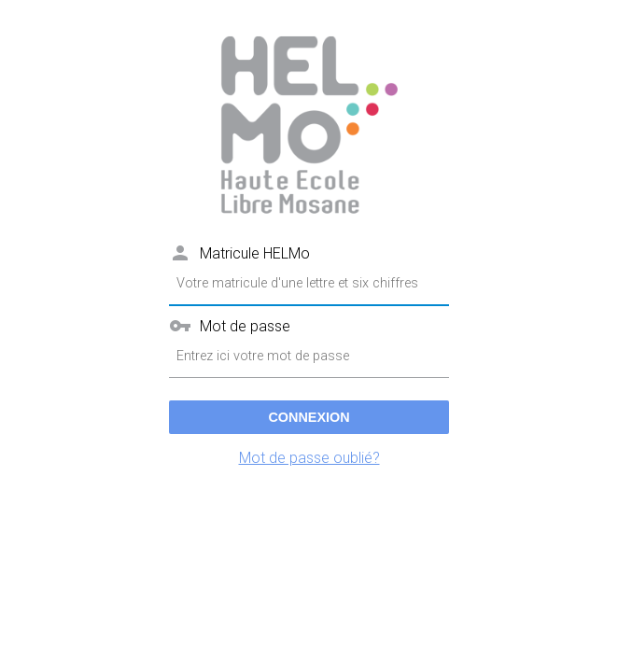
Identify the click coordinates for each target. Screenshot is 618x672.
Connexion (309, 417)
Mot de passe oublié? (309, 458)
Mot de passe (245, 326)
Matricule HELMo (255, 253)
